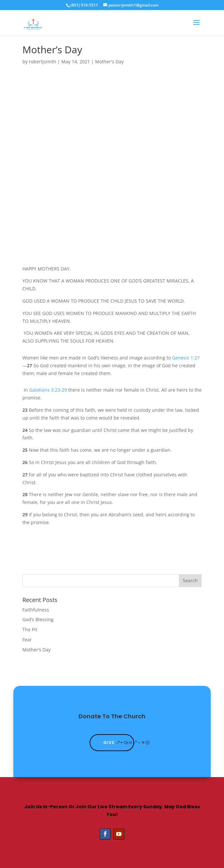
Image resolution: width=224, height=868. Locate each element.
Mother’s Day (37, 650)
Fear (27, 640)
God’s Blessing (38, 619)
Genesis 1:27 (186, 358)
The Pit (30, 629)
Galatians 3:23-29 (48, 390)
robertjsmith (43, 62)
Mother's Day (109, 62)
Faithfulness (36, 610)
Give (109, 742)
